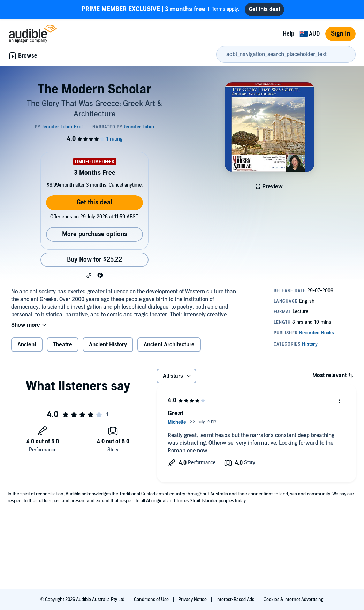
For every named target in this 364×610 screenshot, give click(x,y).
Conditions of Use (152, 600)
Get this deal (94, 202)
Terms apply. (160, 9)
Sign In (340, 34)
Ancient (27, 345)
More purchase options (95, 234)
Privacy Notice (193, 600)
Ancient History (108, 345)
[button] (89, 276)
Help (289, 34)
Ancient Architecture (169, 345)
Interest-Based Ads (236, 600)
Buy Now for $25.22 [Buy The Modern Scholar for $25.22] (94, 260)
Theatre (63, 345)
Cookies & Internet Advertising (294, 600)
